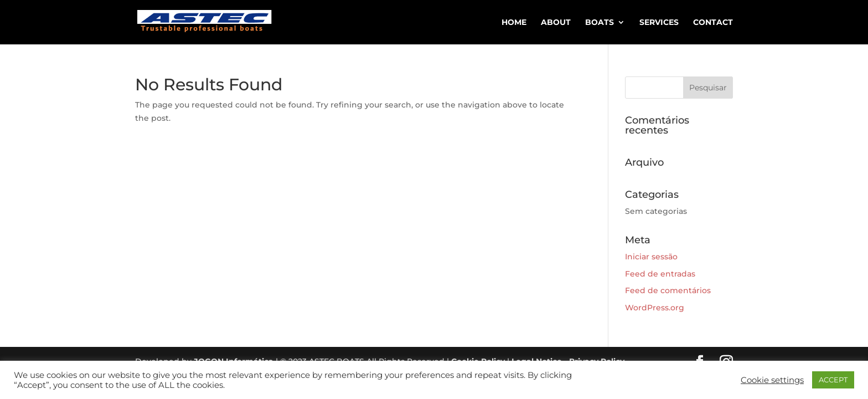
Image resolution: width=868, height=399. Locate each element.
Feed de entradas (660, 274)
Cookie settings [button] (772, 380)
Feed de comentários (668, 290)
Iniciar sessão (651, 257)
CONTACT (713, 23)
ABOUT (556, 23)
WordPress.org (655, 308)
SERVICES (659, 23)
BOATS (600, 23)
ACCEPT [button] (833, 380)
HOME (514, 23)
